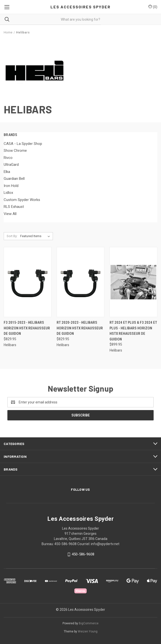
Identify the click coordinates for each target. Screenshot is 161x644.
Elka (7, 172)
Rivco (8, 158)
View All (10, 214)
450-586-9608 (83, 554)
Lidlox (8, 193)
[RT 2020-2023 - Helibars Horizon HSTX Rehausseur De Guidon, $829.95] (80, 282)
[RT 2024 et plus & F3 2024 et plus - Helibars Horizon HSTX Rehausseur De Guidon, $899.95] (133, 282)
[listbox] (36, 236)
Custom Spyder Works (22, 200)
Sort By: (12, 236)
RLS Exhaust (14, 207)
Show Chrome (15, 151)
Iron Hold (11, 186)
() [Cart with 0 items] (153, 7)
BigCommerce (89, 623)
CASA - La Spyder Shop (23, 144)
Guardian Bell (14, 179)
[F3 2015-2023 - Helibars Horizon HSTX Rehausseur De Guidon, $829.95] (28, 282)
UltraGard (11, 165)
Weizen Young (88, 631)
